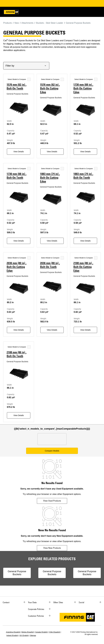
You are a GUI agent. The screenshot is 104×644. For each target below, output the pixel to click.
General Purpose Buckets (17, 573)
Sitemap (33, 635)
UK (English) (24, 635)
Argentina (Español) (13, 632)
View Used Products (52, 501)
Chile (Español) (55, 632)
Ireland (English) (12, 635)
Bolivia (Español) (28, 632)
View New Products (52, 548)
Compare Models (52, 451)
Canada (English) (42, 632)
